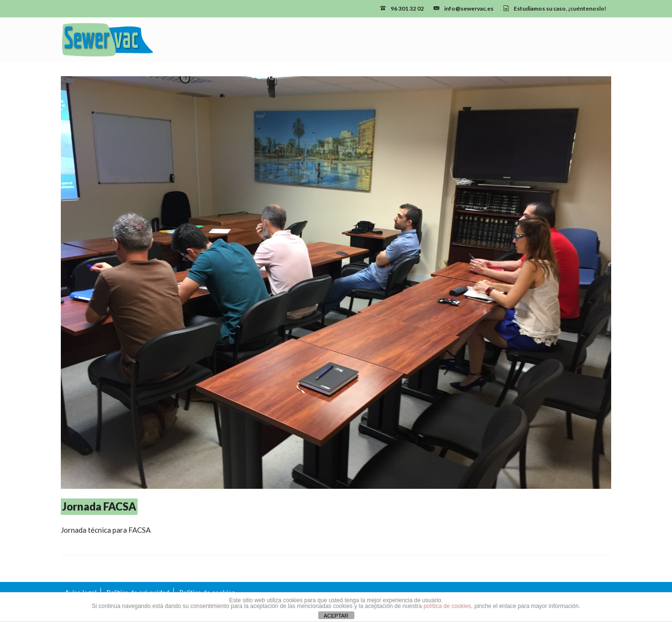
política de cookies (447, 606)
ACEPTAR (336, 616)
